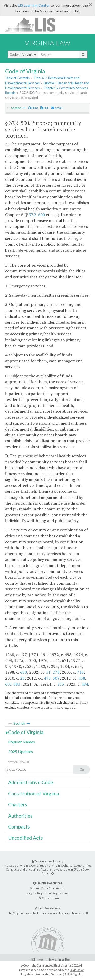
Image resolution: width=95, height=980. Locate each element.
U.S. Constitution (48, 898)
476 (47, 678)
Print (33, 108)
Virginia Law (48, 43)
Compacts (19, 827)
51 (48, 672)
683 (17, 684)
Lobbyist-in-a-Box (58, 960)
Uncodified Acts (25, 838)
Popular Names (22, 742)
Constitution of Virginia (34, 793)
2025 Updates (21, 751)
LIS (33, 25)
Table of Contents (17, 78)
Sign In (77, 974)
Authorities (20, 816)
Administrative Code (31, 782)
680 (23, 672)
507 (56, 678)
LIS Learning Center (34, 5)
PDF (45, 108)
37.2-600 (37, 215)
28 (22, 678)
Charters (18, 804)
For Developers (48, 908)
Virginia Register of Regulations (48, 893)
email (57, 108)
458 (82, 678)
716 (80, 672)
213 (61, 684)
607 (8, 684)
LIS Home (36, 960)
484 (85, 684)
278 (56, 672)
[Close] (91, 4)
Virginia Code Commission (48, 888)
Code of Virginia (23, 54)
